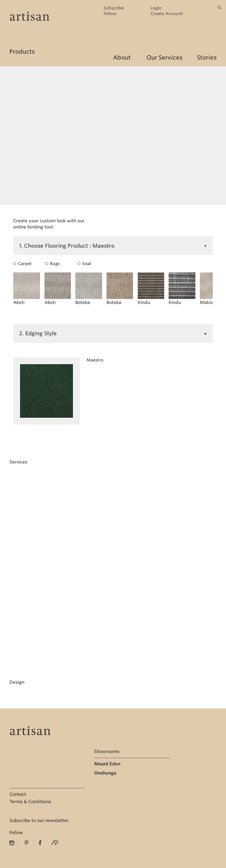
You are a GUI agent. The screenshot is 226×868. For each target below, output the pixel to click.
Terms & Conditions (30, 802)
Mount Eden (107, 764)
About (122, 57)
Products (22, 52)
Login (156, 8)
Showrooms (107, 752)
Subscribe (114, 8)
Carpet (21, 263)
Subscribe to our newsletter (39, 821)
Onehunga (105, 773)
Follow (110, 14)
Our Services (164, 57)
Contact (18, 794)
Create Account (167, 14)
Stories (207, 57)
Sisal (84, 263)
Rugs (53, 263)
